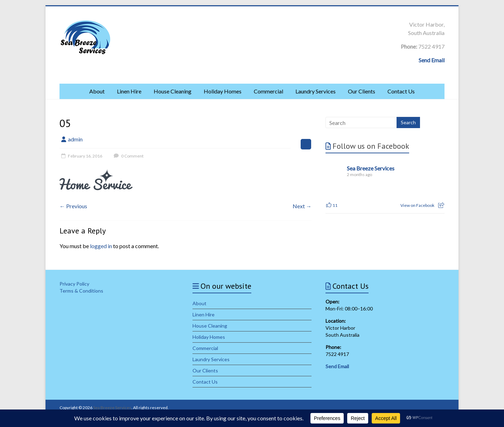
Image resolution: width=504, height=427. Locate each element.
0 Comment (128, 156)
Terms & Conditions (81, 291)
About (97, 91)
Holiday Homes (223, 91)
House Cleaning (173, 91)
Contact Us (401, 91)
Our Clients (362, 91)
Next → (302, 206)
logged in (101, 246)
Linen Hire (129, 91)
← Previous (73, 206)
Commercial (268, 91)
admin (75, 139)
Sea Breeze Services (371, 168)
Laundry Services (316, 91)
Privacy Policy (74, 284)
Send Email (432, 60)
